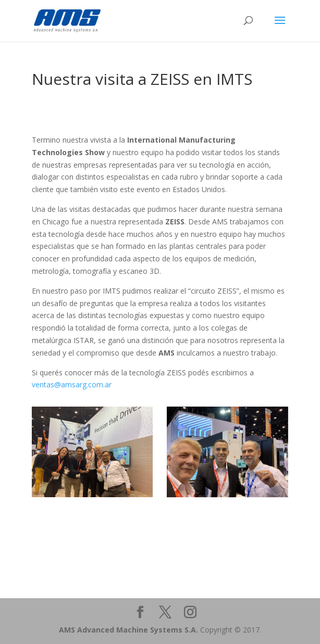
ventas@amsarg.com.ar (72, 384)
